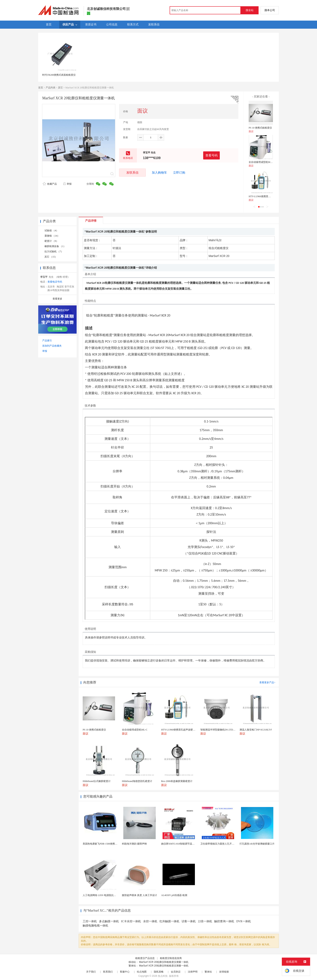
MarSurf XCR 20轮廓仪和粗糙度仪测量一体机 (164, 962)
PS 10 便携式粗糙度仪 (260, 128)
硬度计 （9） (51, 241)
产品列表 (51, 88)
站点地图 (142, 972)
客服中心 (125, 972)
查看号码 (211, 155)
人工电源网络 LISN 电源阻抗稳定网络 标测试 (107, 895)
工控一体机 (90, 921)
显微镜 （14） (52, 236)
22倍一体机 (205, 921)
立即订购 (179, 173)
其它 (60, 88)
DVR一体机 (244, 921)
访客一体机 (189, 921)
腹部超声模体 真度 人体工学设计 (139, 895)
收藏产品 (50, 184)
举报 (67, 184)
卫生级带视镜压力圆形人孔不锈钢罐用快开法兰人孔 (228, 844)
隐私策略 (159, 972)
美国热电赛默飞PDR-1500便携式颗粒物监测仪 (107, 844)
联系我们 (108, 972)
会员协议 (176, 972)
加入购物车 (159, 173)
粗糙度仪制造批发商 (171, 958)
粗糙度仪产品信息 (145, 958)
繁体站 (208, 972)
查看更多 (57, 299)
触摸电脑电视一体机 (95, 926)
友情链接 (224, 972)
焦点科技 (163, 976)
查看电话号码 (55, 282)
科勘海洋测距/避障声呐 (134, 844)
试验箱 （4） (51, 231)
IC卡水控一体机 (131, 921)
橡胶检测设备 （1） (55, 246)
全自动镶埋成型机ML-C (261, 162)
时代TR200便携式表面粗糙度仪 (59, 75)
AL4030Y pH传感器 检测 (174, 895)
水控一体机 (150, 921)
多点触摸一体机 (109, 921)
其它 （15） (51, 257)
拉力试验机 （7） (54, 252)
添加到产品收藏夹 (52, 346)
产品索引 (47, 341)
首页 (41, 88)
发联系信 (132, 172)
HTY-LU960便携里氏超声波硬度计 (267, 196)
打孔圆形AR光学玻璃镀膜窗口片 (257, 844)
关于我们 (91, 972)
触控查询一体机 (224, 921)
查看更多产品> (267, 682)
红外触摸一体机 (169, 921)
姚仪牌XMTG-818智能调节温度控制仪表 (183, 844)
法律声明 (193, 972)
